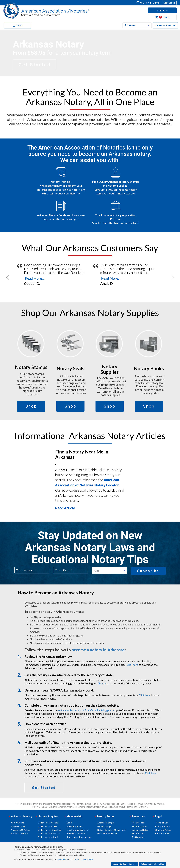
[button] (162, 10)
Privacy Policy (163, 826)
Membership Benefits (78, 830)
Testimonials (138, 837)
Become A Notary (141, 830)
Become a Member (76, 833)
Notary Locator (140, 826)
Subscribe (148, 571)
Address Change (106, 823)
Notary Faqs (138, 823)
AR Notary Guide (20, 833)
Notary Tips (138, 833)
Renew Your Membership (79, 837)
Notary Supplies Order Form (112, 830)
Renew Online (18, 826)
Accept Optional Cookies (125, 864)
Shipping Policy (163, 830)
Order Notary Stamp (48, 823)
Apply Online (18, 823)
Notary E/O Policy (21, 830)
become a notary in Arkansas (98, 650)
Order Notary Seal (47, 826)
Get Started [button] (35, 65)
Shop (31, 406)
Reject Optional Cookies (153, 864)
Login (69, 823)
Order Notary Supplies (49, 830)
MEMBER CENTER (165, 25)
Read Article (65, 508)
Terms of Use (62, 859)
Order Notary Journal (49, 833)
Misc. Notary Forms (107, 833)
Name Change (104, 826)
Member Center (75, 826)
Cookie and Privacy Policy (82, 859)
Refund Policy (162, 833)
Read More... (34, 278)
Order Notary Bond (48, 837)
